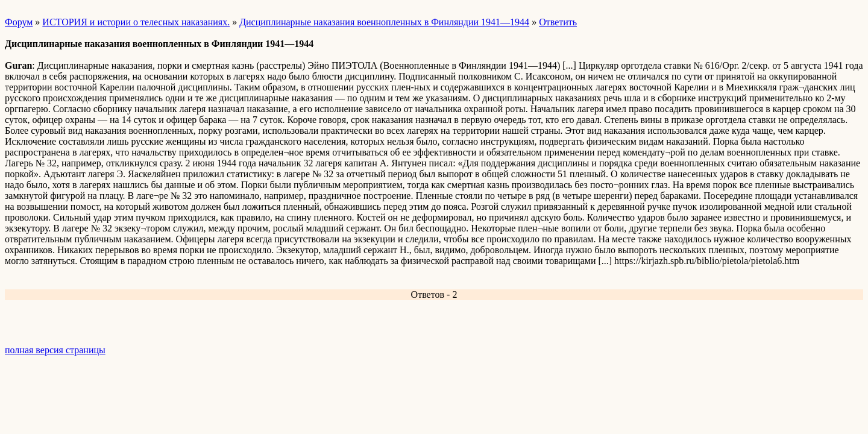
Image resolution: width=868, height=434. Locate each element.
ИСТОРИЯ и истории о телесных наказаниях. (136, 22)
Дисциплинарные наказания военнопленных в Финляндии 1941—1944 (384, 22)
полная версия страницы (55, 350)
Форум (19, 22)
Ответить (558, 22)
